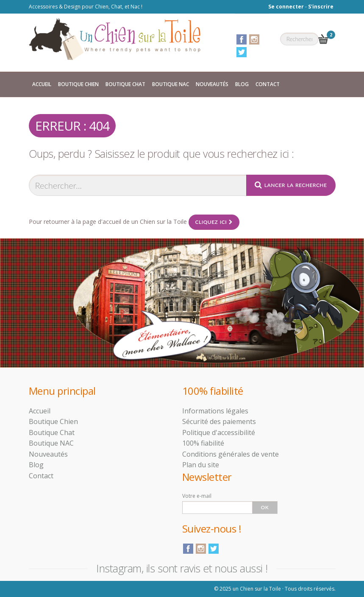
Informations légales (215, 411)
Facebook (242, 39)
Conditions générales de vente (231, 454)
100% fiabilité (203, 443)
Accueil (42, 84)
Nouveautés (212, 84)
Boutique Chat (125, 84)
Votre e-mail (197, 496)
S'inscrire (321, 7)
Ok (265, 507)
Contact (268, 84)
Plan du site (201, 465)
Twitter (242, 52)
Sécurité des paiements (219, 421)
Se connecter (286, 7)
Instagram (254, 39)
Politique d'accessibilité (219, 432)
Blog (242, 84)
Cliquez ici (214, 222)
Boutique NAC (171, 84)
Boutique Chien (78, 84)
